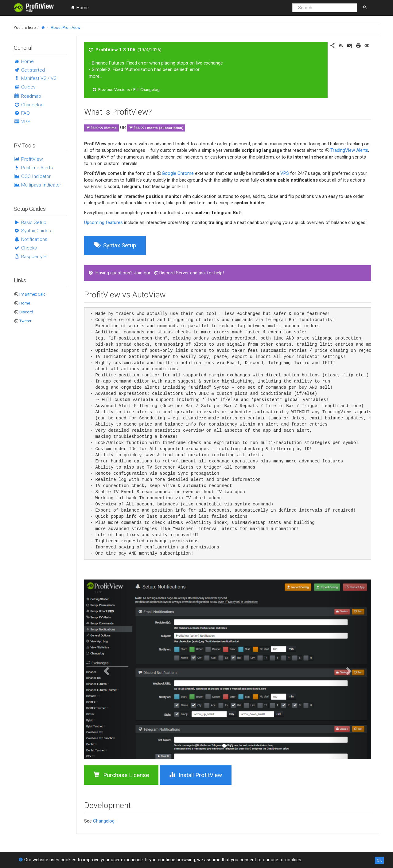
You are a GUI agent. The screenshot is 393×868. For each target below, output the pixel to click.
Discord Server (174, 273)
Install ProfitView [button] (196, 775)
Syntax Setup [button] (115, 245)
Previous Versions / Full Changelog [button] (126, 90)
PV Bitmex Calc (32, 294)
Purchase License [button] (121, 775)
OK (379, 860)
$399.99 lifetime (104, 128)
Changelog (104, 821)
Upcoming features (103, 222)
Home (80, 8)
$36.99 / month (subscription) (158, 128)
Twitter (25, 321)
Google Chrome (178, 173)
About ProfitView (66, 27)
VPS (285, 173)
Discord (26, 312)
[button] (106, 669)
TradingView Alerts (349, 150)
